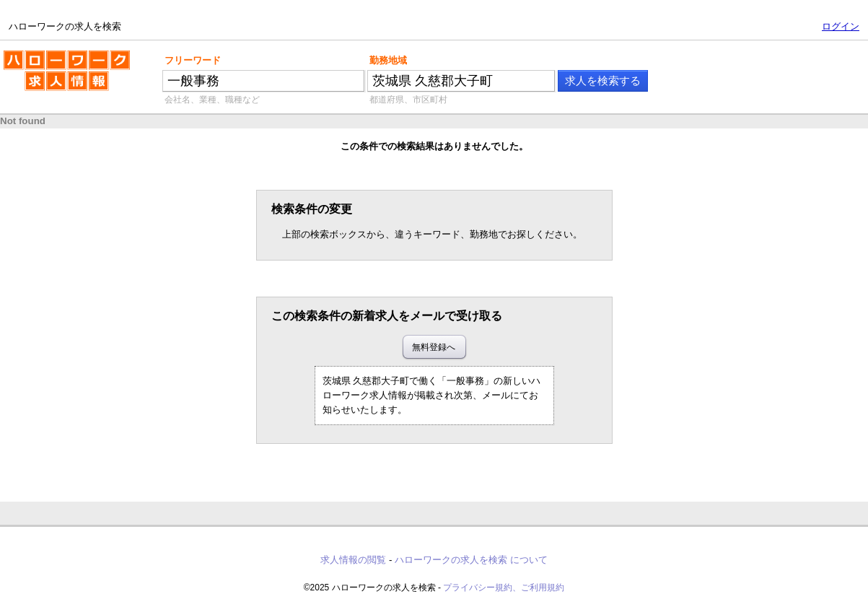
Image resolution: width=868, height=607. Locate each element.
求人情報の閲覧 (353, 560)
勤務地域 (388, 60)
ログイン (841, 26)
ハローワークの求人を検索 (67, 77)
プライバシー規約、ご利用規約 (504, 588)
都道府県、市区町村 (408, 100)
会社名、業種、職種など (212, 100)
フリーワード (193, 60)
